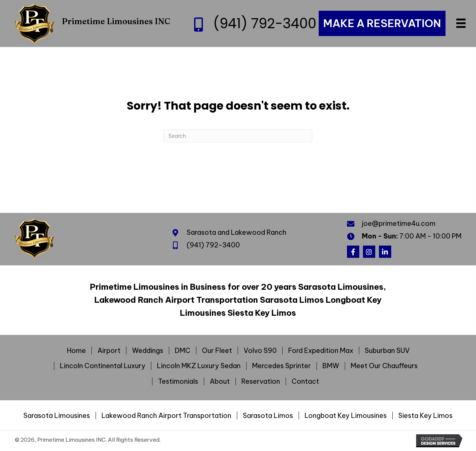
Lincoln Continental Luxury (103, 366)
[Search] (238, 136)
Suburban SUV (387, 351)
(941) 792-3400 (265, 23)
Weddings (148, 351)
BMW (331, 366)
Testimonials (178, 382)
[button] (353, 252)
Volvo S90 (260, 351)
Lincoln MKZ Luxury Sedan (199, 366)
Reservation (261, 382)
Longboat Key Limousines (346, 416)
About (220, 382)
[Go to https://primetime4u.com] (93, 23)
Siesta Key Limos (425, 416)
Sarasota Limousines (57, 416)
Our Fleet (217, 351)
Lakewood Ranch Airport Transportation (166, 416)
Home (76, 351)
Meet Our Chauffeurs (384, 366)
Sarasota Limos (268, 416)
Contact (305, 382)
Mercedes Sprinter (282, 366)
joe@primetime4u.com (399, 223)
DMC (183, 351)
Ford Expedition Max (321, 351)
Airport (109, 351)
